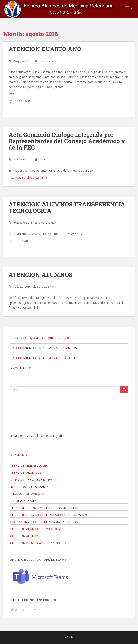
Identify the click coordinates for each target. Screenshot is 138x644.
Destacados (20, 455)
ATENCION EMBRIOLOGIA (29, 465)
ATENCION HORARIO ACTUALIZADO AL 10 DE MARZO (49, 515)
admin (43, 159)
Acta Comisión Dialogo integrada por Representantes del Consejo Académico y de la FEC (67, 141)
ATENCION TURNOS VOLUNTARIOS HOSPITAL (44, 508)
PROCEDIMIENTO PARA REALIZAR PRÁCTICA (42, 358)
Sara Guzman (47, 61)
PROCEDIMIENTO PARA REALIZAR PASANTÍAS (43, 348)
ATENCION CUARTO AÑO (45, 49)
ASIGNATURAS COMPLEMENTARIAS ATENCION (44, 522)
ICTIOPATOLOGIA (23, 501)
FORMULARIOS (21, 368)
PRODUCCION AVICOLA (27, 494)
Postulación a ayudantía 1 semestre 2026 (39, 338)
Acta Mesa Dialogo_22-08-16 (28, 177)
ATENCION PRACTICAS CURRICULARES (38, 543)
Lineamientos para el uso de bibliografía (36, 436)
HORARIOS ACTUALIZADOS (30, 487)
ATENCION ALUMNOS (41, 275)
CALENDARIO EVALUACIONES (31, 479)
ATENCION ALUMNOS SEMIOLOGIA (35, 529)
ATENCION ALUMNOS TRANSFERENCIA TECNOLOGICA (67, 207)
